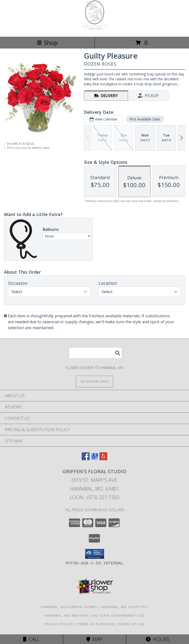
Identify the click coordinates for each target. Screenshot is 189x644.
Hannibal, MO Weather (66, 615)
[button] (95, 554)
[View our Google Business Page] (94, 459)
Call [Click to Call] (31, 639)
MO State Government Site (118, 615)
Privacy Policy (59, 624)
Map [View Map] (94, 639)
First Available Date (145, 119)
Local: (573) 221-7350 (94, 497)
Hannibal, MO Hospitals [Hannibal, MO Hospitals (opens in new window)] (125, 607)
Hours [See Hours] (158, 639)
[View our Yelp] (103, 459)
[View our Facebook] (86, 459)
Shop (47, 42)
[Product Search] (95, 353)
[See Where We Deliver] (94, 381)
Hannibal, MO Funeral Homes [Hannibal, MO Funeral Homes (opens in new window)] (69, 607)
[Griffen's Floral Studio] (95, 29)
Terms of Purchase (96, 624)
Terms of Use (131, 624)
